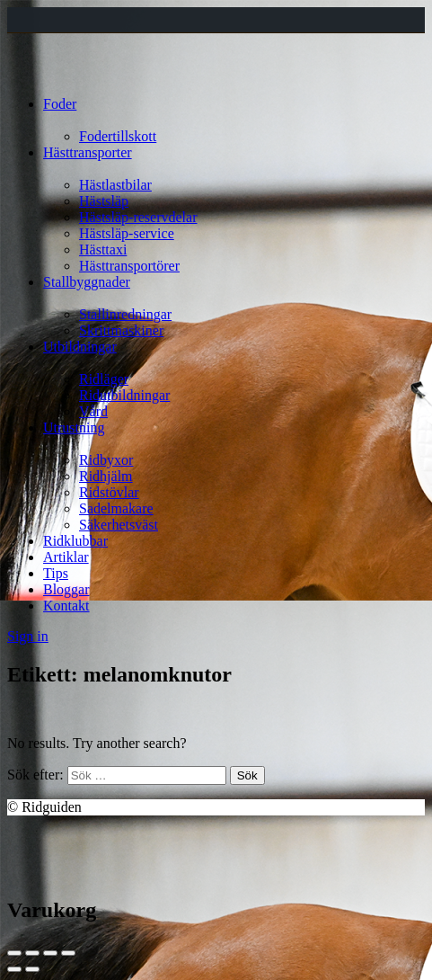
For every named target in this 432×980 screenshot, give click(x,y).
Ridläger (104, 379)
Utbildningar (80, 347)
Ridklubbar (75, 541)
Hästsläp (104, 201)
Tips (56, 573)
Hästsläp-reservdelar (138, 217)
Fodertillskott (118, 136)
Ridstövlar (109, 492)
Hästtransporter (88, 152)
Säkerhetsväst (119, 525)
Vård (93, 411)
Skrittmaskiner (121, 330)
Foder (60, 104)
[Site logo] (41, 73)
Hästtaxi (103, 249)
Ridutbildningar (124, 395)
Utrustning (74, 428)
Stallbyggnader (87, 282)
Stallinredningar (125, 314)
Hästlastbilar (115, 185)
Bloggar (66, 589)
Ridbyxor (106, 460)
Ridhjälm (106, 476)
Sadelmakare (116, 508)
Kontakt (66, 606)
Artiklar (66, 557)
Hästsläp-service (127, 233)
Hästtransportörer (129, 266)
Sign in (28, 636)
